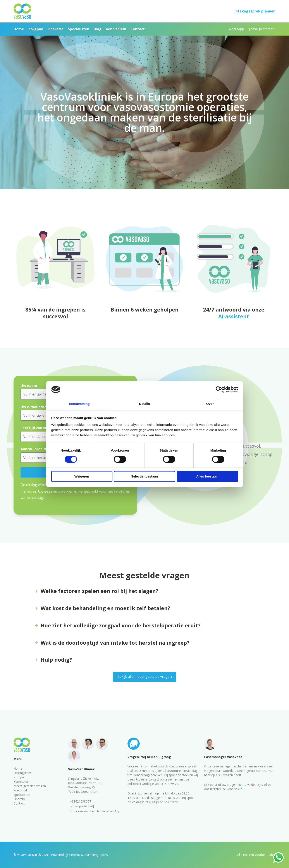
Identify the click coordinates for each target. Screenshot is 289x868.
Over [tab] (210, 404)
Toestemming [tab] (79, 404)
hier (240, 785)
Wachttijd (20, 790)
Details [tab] (144, 404)
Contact (19, 803)
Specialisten (22, 795)
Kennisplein (22, 782)
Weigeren (82, 477)
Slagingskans (23, 773)
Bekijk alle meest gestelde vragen (145, 677)
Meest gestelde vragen (30, 786)
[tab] (144, 592)
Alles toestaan (207, 477)
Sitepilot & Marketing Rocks (88, 855)
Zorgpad (20, 777)
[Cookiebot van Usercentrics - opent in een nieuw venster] (219, 389)
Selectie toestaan (145, 477)
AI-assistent (234, 316)
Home (18, 768)
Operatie (20, 799)
